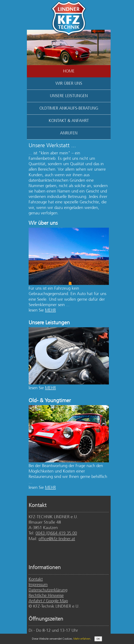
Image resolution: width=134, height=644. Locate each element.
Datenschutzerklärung (48, 590)
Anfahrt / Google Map (48, 601)
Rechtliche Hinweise (46, 596)
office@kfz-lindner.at (57, 539)
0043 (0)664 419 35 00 (56, 533)
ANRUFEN (69, 133)
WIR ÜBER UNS (69, 84)
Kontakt (36, 579)
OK (98, 639)
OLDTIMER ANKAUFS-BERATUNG (69, 108)
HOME (69, 71)
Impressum (38, 585)
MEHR (50, 310)
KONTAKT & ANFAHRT (69, 121)
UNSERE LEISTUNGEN (69, 96)
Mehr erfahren (82, 639)
